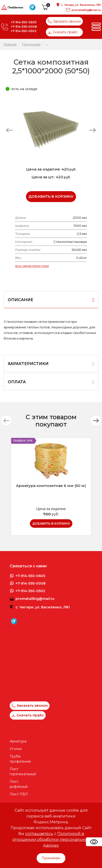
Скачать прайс (63, 32)
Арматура (18, 741)
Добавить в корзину (51, 196)
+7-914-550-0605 (24, 22)
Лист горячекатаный (20, 771)
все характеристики (32, 266)
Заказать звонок (64, 21)
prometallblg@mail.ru (86, 10)
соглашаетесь (39, 834)
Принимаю (51, 858)
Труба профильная (20, 759)
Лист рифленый (19, 784)
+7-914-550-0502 (24, 31)
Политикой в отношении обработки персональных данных (51, 839)
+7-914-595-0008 (24, 27)
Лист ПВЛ (19, 794)
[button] (96, 421)
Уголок (16, 749)
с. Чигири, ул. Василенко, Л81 (81, 5)
